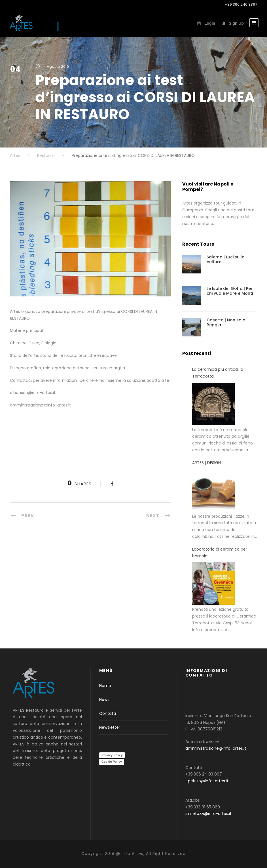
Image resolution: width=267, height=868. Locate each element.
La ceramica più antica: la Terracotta (218, 373)
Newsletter (110, 727)
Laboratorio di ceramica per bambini (220, 553)
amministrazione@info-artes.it (216, 748)
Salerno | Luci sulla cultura (226, 259)
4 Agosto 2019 (56, 67)
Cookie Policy (112, 762)
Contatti (108, 713)
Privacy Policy (112, 755)
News (104, 700)
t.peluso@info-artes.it (207, 781)
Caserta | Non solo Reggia (226, 322)
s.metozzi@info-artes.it (208, 814)
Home (105, 686)
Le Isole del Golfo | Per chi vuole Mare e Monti (230, 291)
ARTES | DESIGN (206, 463)
